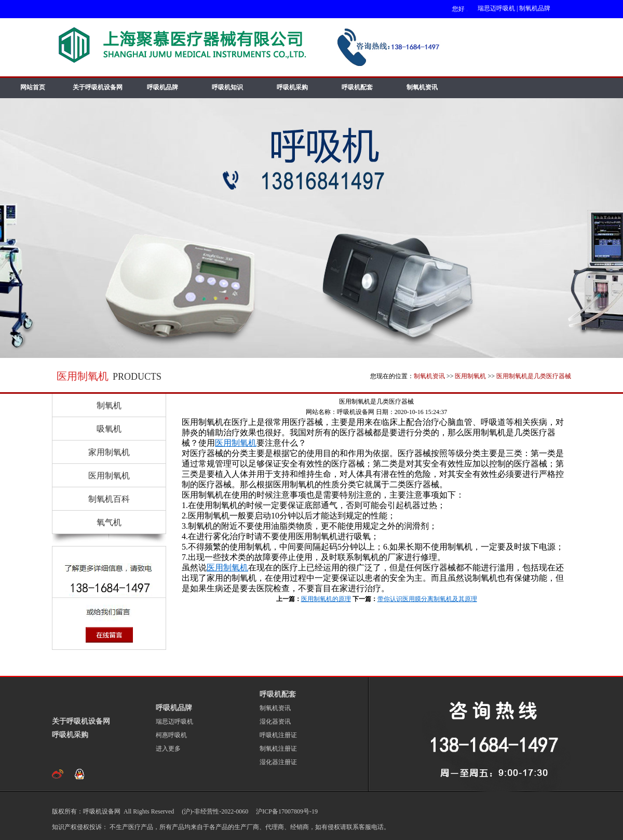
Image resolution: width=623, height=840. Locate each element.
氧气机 (109, 522)
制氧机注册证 (278, 749)
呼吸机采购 (292, 87)
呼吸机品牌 (162, 87)
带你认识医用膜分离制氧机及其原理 (427, 599)
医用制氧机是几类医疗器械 (534, 376)
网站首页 (33, 87)
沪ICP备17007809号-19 (286, 811)
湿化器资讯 (275, 722)
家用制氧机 (109, 452)
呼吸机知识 (227, 87)
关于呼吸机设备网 (98, 87)
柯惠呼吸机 (171, 735)
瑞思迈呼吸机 (496, 8)
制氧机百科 (109, 499)
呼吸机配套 (357, 87)
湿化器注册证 (278, 762)
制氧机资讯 (422, 87)
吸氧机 (109, 429)
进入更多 (168, 749)
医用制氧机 (470, 376)
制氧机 (109, 405)
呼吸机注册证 (278, 735)
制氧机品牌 (535, 8)
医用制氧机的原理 (326, 599)
